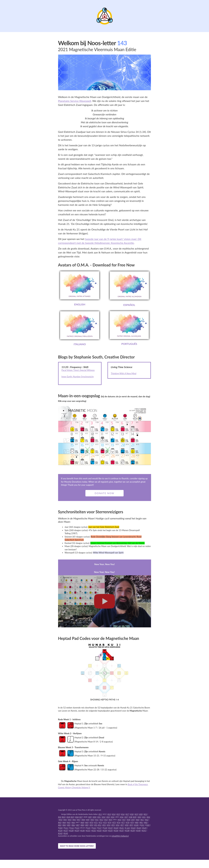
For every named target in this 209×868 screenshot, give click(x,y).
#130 (83, 830)
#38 (131, 817)
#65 (69, 822)
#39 (135, 817)
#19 (136, 814)
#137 (122, 830)
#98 (127, 825)
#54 (110, 820)
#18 (132, 814)
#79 (132, 822)
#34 (113, 817)
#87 (78, 825)
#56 (119, 820)
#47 (79, 820)
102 (148, 825)
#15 (118, 814)
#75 (114, 822)
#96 (118, 825)
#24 (68, 817)
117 (100, 828)
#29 (90, 817)
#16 (123, 814)
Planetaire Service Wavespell (75, 101)
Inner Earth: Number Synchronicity (78, 377)
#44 (65, 820)
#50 (92, 820)
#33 (108, 817)
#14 (114, 814)
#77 (123, 822)
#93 (104, 825)
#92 (99, 825)
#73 (105, 822)
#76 (119, 822)
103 (61, 828)
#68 (82, 822)
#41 (144, 817)
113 (77, 828)
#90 (91, 825)
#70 (91, 822)
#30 (95, 817)
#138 (127, 830)
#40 (139, 817)
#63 (60, 822)
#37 (126, 817)
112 (72, 828)
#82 (146, 822)
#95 (113, 825)
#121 (122, 828)
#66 (73, 822)
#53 (106, 820)
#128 (71, 830)
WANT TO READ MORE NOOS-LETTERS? (77, 846)
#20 (141, 814)
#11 (100, 814)
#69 (87, 822)
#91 (96, 825)
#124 (139, 828)
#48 (83, 820)
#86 (73, 825)
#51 (97, 820)
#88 (82, 825)
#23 (64, 817)
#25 (72, 817)
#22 (60, 817)
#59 (133, 820)
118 (105, 828)
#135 (110, 830)
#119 (110, 828)
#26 (77, 817)
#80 (137, 822)
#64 (64, 822)
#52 (101, 820)
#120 (116, 828)
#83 (60, 825)
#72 (100, 822)
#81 (141, 822)
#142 (60, 833)
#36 (122, 817)
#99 (131, 825)
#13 (109, 814)
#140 (138, 830)
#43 (61, 820)
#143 (66, 833)
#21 (145, 814)
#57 (124, 820)
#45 (70, 820)
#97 (122, 825)
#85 (69, 825)
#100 (136, 825)
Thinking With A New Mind (124, 373)
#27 (81, 817)
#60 (138, 820)
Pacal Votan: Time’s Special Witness (78, 370)
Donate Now (104, 493)
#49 (88, 820)
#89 (87, 825)
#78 (128, 822)
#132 (94, 830)
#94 (109, 825)
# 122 (127, 828)
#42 (148, 817)
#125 (144, 828)
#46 (74, 820)
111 (66, 828)
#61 (142, 820)
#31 (99, 817)
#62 (147, 820)
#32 (104, 817)
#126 (60, 830)
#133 (99, 830)
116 (94, 828)
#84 (64, 825)
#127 (66, 830)
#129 (77, 830)
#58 (129, 820)
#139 (133, 830)
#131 (88, 830)
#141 (144, 830)
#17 (127, 814)
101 (142, 825)
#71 (96, 822)
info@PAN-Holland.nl (120, 836)
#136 (116, 830)
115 (89, 828)
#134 (105, 830)
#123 (133, 828)
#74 (110, 822)
